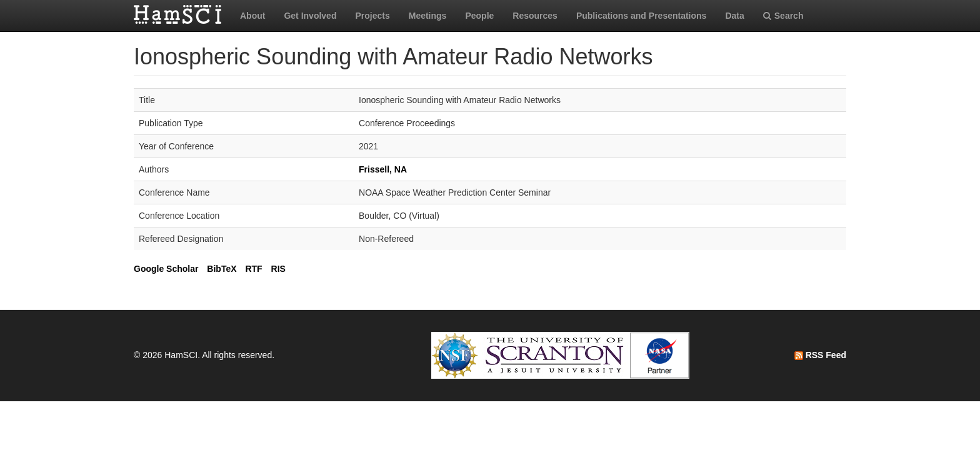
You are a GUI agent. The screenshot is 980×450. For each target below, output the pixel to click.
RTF (253, 269)
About (252, 16)
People (479, 16)
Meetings (428, 16)
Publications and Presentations (642, 16)
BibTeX (222, 269)
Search (783, 16)
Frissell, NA (383, 169)
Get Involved (310, 16)
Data (734, 16)
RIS (278, 269)
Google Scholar (166, 269)
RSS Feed (820, 355)
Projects (372, 16)
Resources (535, 16)
